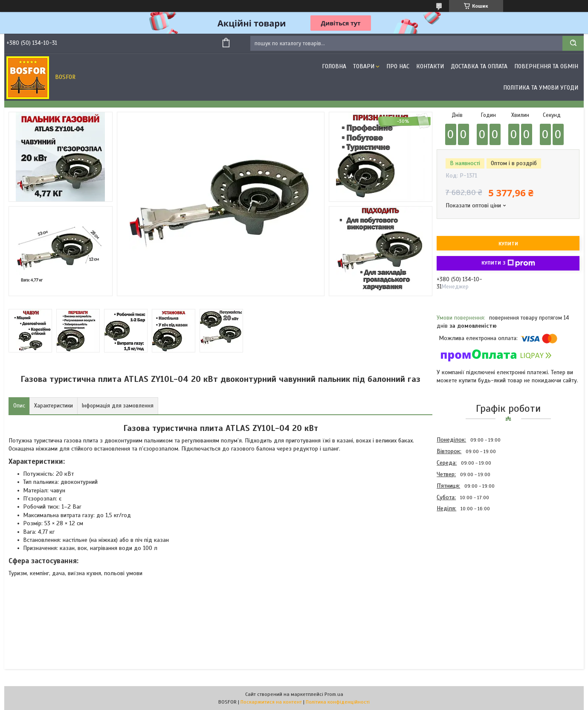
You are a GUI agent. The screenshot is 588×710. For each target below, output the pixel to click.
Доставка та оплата (479, 66)
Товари (364, 66)
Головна (334, 66)
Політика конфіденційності (338, 702)
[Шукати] (573, 43)
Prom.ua (334, 694)
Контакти (430, 66)
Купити (508, 244)
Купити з (508, 263)
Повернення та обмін (546, 66)
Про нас (398, 66)
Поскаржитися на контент (271, 702)
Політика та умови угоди (541, 88)
